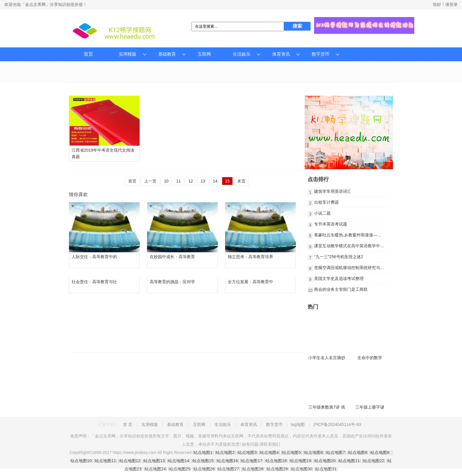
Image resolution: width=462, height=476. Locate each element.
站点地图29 (277, 469)
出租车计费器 (326, 202)
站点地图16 (227, 461)
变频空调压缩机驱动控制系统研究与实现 (351, 268)
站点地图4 (269, 452)
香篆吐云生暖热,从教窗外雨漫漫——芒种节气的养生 (362, 235)
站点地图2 (225, 452)
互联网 (204, 54)
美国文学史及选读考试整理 (339, 278)
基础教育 (167, 54)
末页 (241, 181)
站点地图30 (302, 469)
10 (166, 181)
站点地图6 (313, 452)
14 (215, 181)
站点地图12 (130, 461)
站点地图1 (203, 452)
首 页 (128, 424)
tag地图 (298, 424)
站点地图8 (358, 452)
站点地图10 (81, 461)
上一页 (150, 181)
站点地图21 (349, 461)
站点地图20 (325, 461)
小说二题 (322, 213)
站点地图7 (336, 452)
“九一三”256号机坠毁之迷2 (339, 257)
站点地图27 (228, 469)
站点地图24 (155, 469)
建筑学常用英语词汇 (333, 191)
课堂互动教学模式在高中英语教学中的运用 (353, 246)
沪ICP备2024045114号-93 (337, 424)
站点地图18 (276, 461)
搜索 (297, 26)
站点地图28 (253, 469)
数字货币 (321, 54)
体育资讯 (281, 54)
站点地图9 (380, 452)
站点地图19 (301, 461)
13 (203, 181)
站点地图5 (291, 452)
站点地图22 (374, 461)
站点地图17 (252, 461)
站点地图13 (154, 461)
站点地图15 (203, 461)
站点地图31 (326, 469)
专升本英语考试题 (331, 224)
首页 (88, 54)
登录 (453, 4)
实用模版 (128, 54)
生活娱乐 (242, 54)
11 (179, 181)
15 (227, 181)
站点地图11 (105, 461)
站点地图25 (180, 469)
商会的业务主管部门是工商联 (341, 289)
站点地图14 (179, 461)
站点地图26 (204, 469)
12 (191, 181)
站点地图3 (247, 452)
